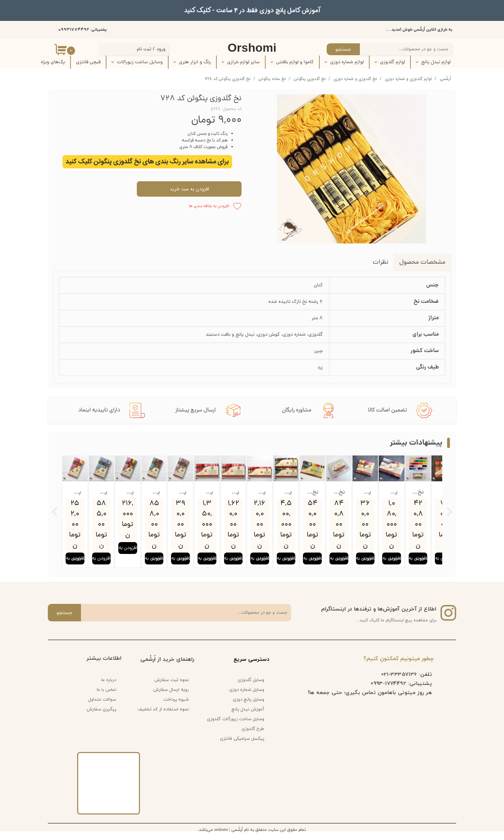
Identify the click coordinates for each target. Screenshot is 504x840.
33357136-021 (399, 682)
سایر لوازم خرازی (243, 62)
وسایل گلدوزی (251, 688)
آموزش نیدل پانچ (248, 717)
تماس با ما (106, 697)
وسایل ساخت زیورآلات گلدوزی (238, 727)
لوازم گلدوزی (392, 62)
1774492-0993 (388, 691)
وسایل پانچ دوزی (249, 707)
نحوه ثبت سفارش (172, 688)
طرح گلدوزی (253, 737)
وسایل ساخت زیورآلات (140, 62)
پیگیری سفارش (101, 717)
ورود (161, 49)
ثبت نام (144, 49)
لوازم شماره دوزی (347, 62)
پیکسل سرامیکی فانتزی (242, 746)
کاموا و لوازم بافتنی (295, 62)
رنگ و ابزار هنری (195, 62)
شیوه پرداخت (176, 707)
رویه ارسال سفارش (171, 697)
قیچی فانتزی (88, 62)
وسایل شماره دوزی (247, 697)
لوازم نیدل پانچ (436, 62)
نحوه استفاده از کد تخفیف (163, 717)
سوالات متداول (102, 707)
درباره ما (109, 688)
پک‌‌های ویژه (53, 62)
